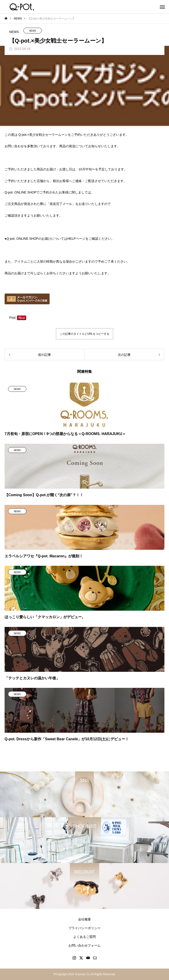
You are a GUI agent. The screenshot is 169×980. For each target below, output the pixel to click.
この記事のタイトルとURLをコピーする (84, 334)
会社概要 (84, 919)
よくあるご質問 (84, 937)
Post (12, 318)
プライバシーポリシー (84, 928)
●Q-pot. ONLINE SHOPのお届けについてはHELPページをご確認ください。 (59, 239)
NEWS (33, 31)
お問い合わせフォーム (84, 945)
